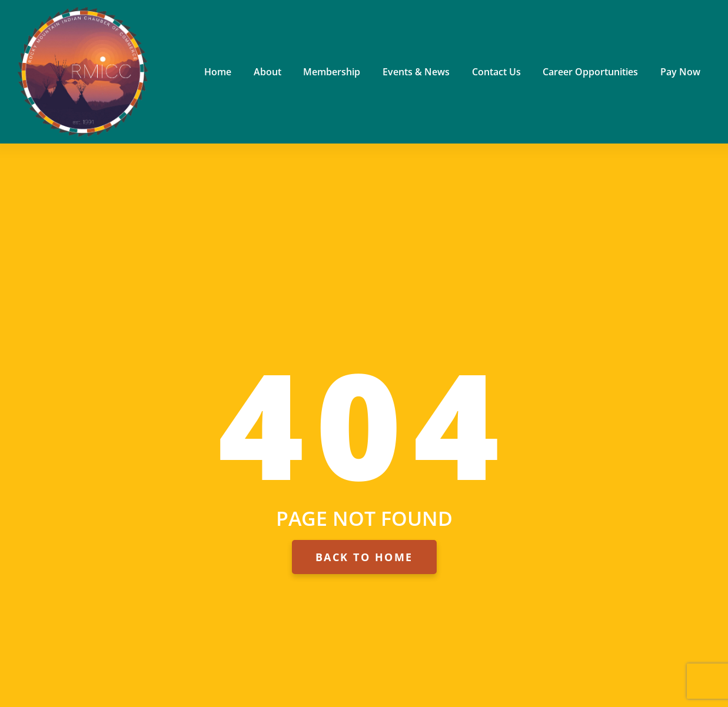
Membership (332, 72)
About (267, 72)
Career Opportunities (590, 72)
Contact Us (496, 72)
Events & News (416, 72)
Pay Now (680, 72)
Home (218, 72)
